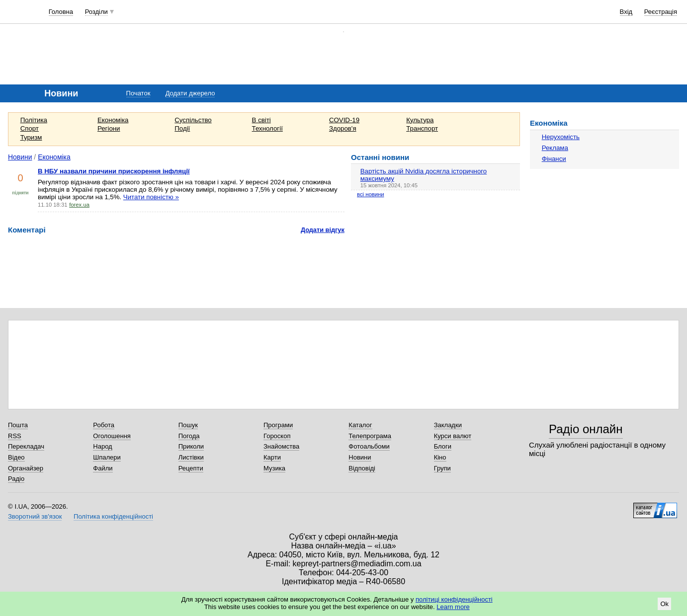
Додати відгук (323, 230)
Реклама (555, 148)
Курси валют (453, 436)
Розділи (96, 12)
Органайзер (26, 468)
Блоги (443, 446)
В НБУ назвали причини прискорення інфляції (114, 171)
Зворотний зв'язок (35, 516)
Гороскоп (277, 436)
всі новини (370, 194)
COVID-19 (344, 120)
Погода (189, 436)
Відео (16, 457)
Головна (61, 12)
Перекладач (26, 446)
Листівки (191, 457)
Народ (102, 446)
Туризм (31, 137)
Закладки (448, 425)
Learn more (453, 607)
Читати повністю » (151, 197)
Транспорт (422, 128)
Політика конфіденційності (113, 516)
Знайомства (281, 446)
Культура (420, 120)
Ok (664, 604)
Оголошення (112, 436)
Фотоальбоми (369, 446)
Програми (278, 425)
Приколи (191, 446)
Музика (274, 468)
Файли (103, 468)
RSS (15, 436)
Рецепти (191, 468)
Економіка (113, 120)
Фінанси (554, 159)
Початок (138, 93)
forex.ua (79, 205)
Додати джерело (190, 93)
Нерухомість (561, 137)
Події (182, 128)
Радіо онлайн (586, 429)
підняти (21, 192)
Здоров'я (343, 128)
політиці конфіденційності (454, 599)
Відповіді (362, 468)
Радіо (16, 479)
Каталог (360, 425)
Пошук (188, 425)
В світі (261, 120)
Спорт (30, 128)
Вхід (626, 12)
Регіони (109, 128)
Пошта (18, 425)
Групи (442, 468)
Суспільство (193, 120)
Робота (104, 425)
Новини (20, 157)
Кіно (440, 457)
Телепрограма (370, 436)
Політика (34, 120)
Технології (267, 128)
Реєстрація (661, 12)
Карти (272, 457)
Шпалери (107, 457)
